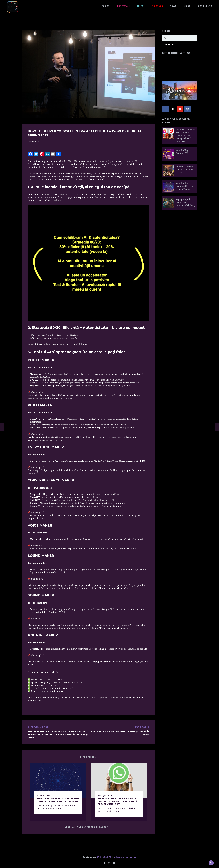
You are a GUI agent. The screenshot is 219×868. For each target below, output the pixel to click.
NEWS (173, 6)
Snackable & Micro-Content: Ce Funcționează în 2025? (119, 731)
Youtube (158, 6)
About (106, 6)
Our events (205, 6)
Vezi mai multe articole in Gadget (89, 827)
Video (187, 6)
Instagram (123, 6)
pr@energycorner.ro (125, 857)
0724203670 (104, 857)
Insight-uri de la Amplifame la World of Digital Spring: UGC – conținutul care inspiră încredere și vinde (58, 732)
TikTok (141, 6)
